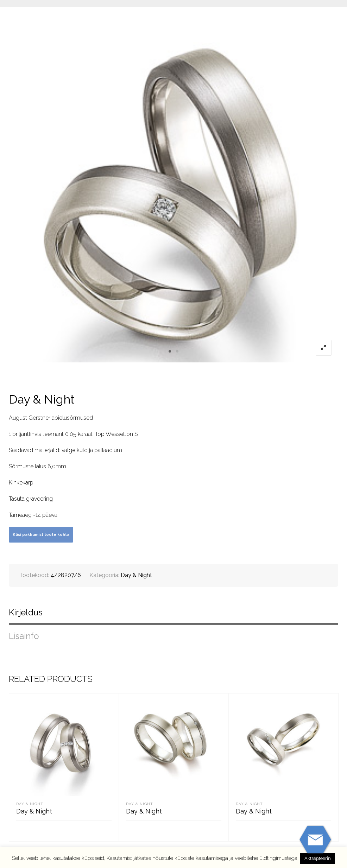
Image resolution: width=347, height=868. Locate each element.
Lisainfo (24, 636)
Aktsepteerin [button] (318, 858)
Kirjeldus (26, 612)
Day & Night (136, 575)
